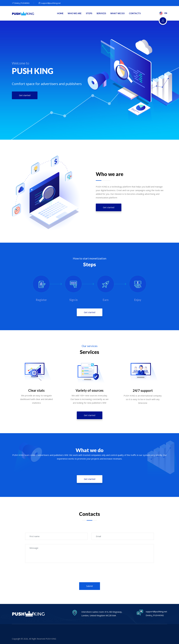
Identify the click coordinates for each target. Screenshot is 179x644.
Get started (109, 217)
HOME (61, 13)
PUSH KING (51, 639)
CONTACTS (135, 13)
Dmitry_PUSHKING (21, 3)
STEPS (89, 13)
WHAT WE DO (118, 13)
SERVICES (102, 13)
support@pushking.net (50, 3)
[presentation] (89, 578)
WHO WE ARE (75, 13)
